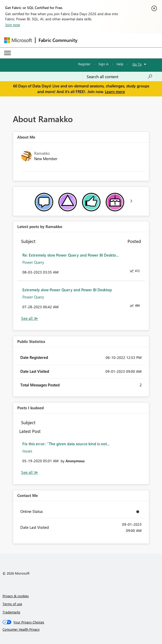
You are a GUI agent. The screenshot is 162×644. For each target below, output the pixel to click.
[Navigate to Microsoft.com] (18, 40)
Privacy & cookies (16, 596)
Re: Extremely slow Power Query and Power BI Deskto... (71, 255)
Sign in (103, 64)
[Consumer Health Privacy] (81, 629)
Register (84, 64)
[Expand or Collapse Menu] (7, 53)
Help (120, 64)
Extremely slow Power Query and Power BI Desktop (67, 290)
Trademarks (11, 612)
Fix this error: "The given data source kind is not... (66, 444)
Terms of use (12, 604)
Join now (13, 25)
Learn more (115, 92)
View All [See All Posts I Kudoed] (30, 472)
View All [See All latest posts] (30, 318)
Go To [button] (137, 64)
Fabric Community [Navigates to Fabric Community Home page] (58, 40)
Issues (27, 451)
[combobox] (120, 77)
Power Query (33, 262)
